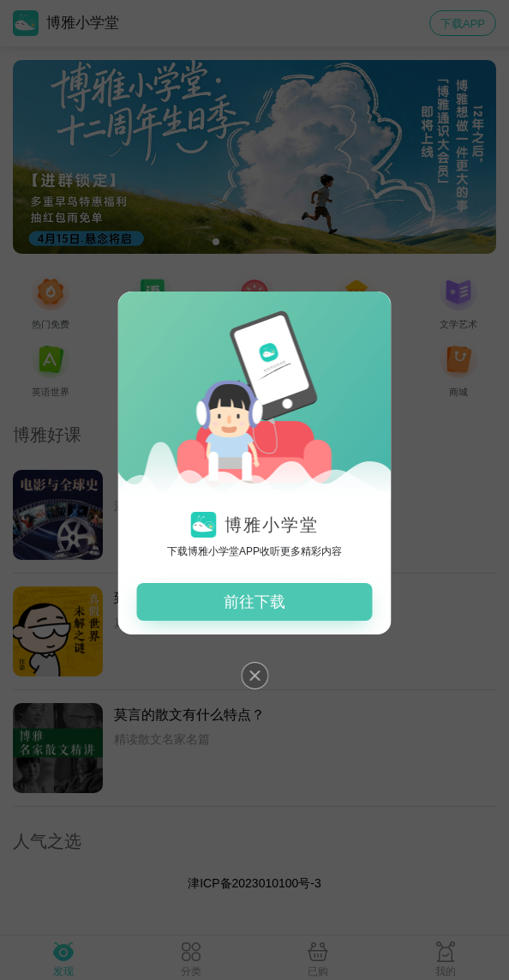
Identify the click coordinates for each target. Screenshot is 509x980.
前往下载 (254, 602)
